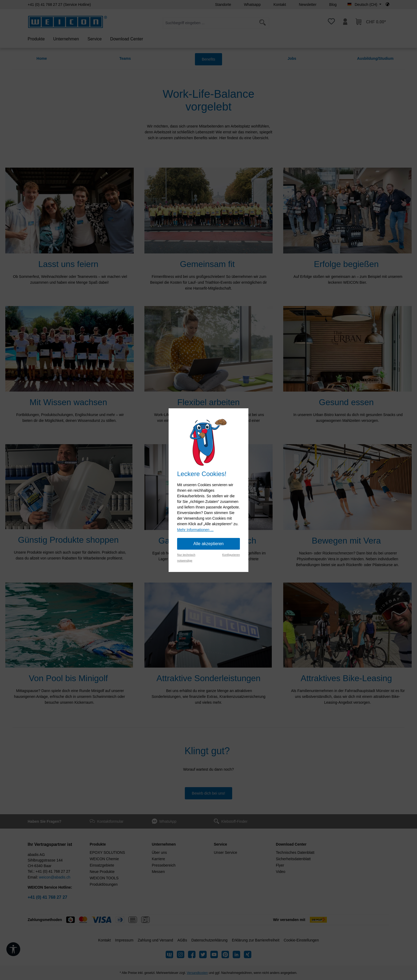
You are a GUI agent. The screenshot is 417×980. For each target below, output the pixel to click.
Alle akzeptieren (208, 544)
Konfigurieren (231, 555)
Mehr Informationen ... (195, 530)
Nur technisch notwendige (186, 558)
